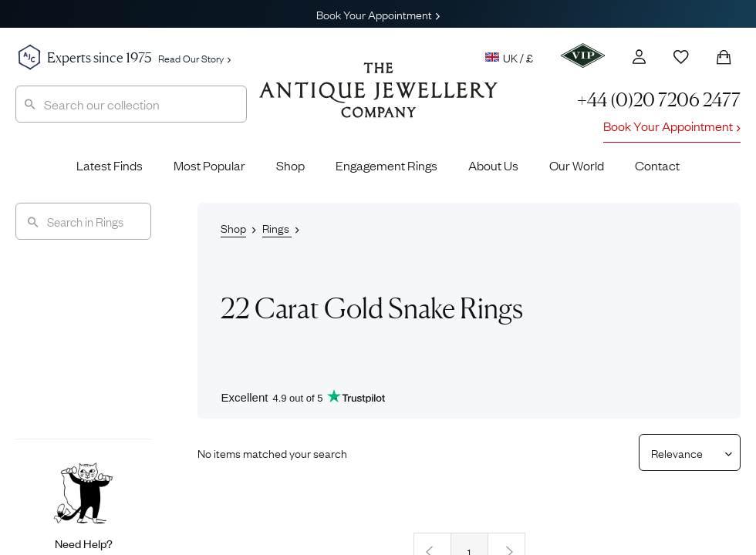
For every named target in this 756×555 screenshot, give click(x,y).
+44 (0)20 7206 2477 (659, 100)
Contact (657, 165)
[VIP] (583, 55)
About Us (493, 165)
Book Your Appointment (378, 14)
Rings (277, 227)
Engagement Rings (386, 165)
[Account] (639, 57)
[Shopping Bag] (724, 57)
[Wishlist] (681, 57)
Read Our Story (194, 58)
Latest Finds (110, 165)
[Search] (83, 221)
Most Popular (209, 165)
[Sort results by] (684, 452)
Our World (577, 165)
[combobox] (131, 104)
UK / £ (509, 57)
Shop (290, 165)
